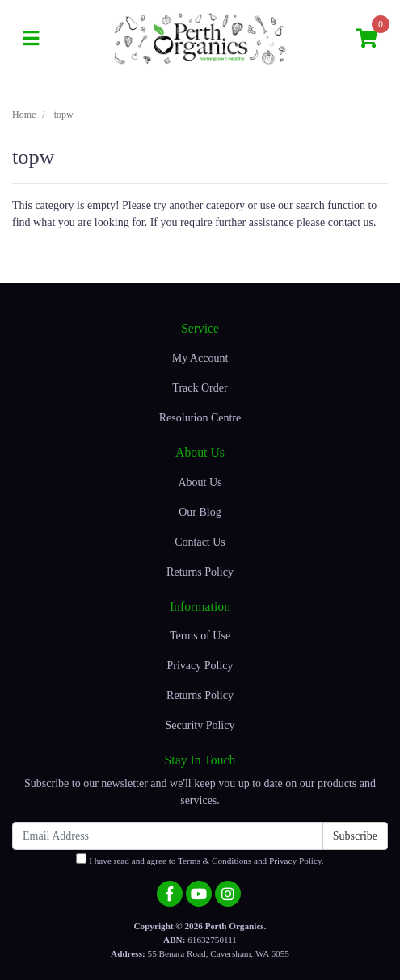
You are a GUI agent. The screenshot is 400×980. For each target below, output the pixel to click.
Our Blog (200, 512)
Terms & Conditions (215, 861)
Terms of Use (200, 636)
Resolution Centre (200, 418)
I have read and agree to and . (200, 859)
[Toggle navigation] (31, 39)
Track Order (200, 388)
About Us (200, 482)
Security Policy (200, 725)
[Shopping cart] (367, 39)
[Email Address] (168, 836)
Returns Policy (200, 572)
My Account (200, 358)
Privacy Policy (200, 666)
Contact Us (200, 542)
